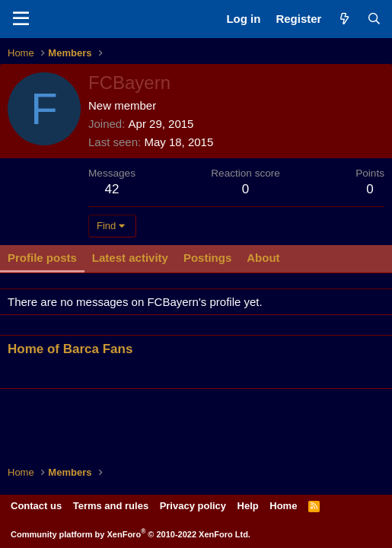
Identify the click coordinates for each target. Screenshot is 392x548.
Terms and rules (111, 506)
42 (112, 189)
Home (283, 506)
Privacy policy (193, 506)
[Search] (374, 19)
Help (248, 506)
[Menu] (21, 19)
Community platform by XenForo (131, 534)
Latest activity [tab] (130, 258)
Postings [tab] (207, 258)
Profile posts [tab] (42, 258)
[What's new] (344, 19)
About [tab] (263, 258)
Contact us (36, 506)
